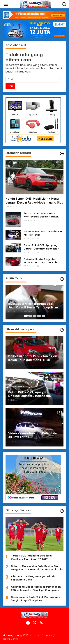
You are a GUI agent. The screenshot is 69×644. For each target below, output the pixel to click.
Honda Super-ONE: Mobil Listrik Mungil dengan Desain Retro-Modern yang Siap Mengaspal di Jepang (34, 201)
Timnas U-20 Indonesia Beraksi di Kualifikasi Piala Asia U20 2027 (31, 557)
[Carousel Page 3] (35, 316)
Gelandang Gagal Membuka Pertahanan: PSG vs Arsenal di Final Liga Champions (36, 588)
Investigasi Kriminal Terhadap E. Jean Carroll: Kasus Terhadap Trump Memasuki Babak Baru (34, 306)
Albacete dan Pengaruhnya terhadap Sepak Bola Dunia (34, 578)
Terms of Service (42, 635)
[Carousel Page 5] (43, 316)
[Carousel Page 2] (30, 316)
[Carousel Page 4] (39, 316)
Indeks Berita (10, 639)
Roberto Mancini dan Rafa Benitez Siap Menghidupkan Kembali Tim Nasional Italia (37, 568)
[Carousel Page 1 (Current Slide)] (26, 316)
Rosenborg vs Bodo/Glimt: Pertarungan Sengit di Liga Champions (36, 599)
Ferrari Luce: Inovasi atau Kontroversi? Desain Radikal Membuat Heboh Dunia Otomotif (41, 215)
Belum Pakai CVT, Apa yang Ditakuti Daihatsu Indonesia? (41, 247)
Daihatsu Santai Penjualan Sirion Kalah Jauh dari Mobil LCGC (41, 261)
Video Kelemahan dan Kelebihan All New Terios (44, 233)
